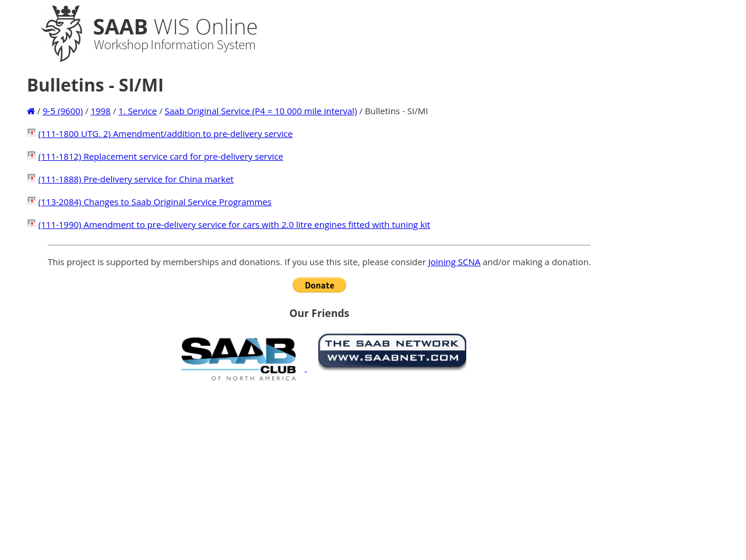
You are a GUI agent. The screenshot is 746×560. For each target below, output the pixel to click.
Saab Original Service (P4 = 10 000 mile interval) (261, 111)
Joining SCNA (455, 262)
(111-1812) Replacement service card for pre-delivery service (161, 156)
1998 (101, 111)
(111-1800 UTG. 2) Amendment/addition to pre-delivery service (166, 133)
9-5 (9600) (63, 111)
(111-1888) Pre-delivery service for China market (136, 179)
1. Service (138, 111)
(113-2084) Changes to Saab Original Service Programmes (155, 202)
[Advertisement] (319, 470)
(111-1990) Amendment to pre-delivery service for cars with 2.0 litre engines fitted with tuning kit (234, 224)
